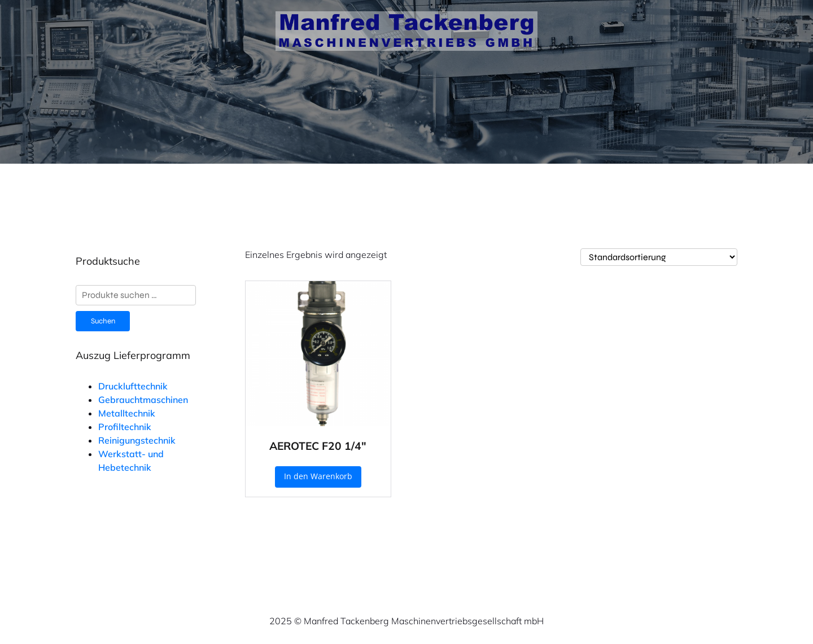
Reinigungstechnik (137, 440)
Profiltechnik (125, 427)
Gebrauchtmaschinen (143, 400)
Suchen (103, 321)
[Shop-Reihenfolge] (659, 257)
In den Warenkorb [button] (318, 476)
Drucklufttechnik (133, 386)
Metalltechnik (127, 413)
